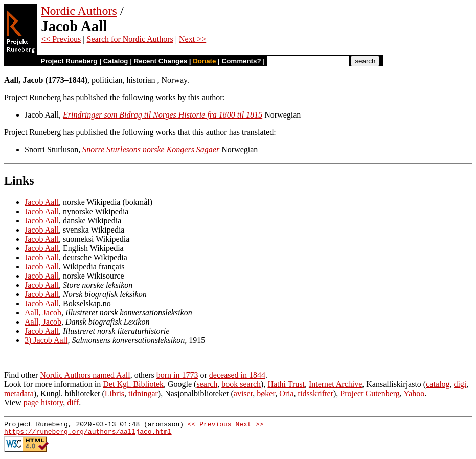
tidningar (143, 393)
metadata (19, 393)
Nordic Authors (79, 11)
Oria (286, 393)
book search (241, 384)
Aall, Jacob (43, 313)
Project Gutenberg (370, 393)
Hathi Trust (286, 384)
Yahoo (414, 393)
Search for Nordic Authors (130, 39)
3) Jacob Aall (46, 340)
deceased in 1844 (237, 375)
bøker (266, 393)
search (207, 384)
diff (73, 403)
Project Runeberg (69, 61)
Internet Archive (335, 384)
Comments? (242, 61)
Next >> (192, 39)
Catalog (116, 61)
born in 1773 (177, 375)
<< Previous (61, 39)
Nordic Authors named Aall (85, 375)
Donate (204, 61)
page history (43, 403)
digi (460, 384)
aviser (243, 393)
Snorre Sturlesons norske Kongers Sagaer (151, 150)
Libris (115, 393)
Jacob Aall (42, 202)
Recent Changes (161, 61)
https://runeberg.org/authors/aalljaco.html (88, 434)
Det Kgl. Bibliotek (133, 384)
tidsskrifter (316, 393)
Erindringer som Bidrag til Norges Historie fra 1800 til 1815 (163, 115)
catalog (438, 384)
